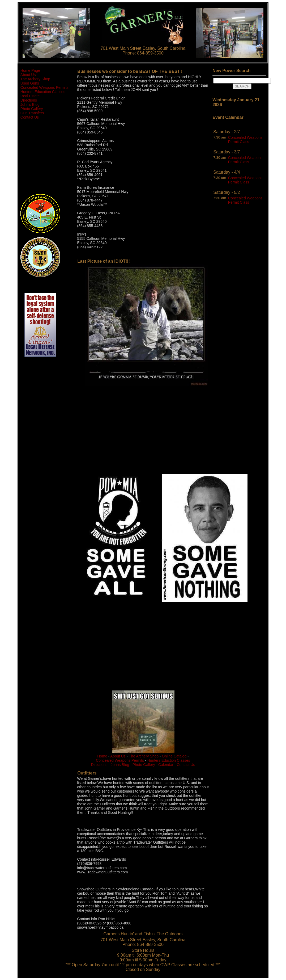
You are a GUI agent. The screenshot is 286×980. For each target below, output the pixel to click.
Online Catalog (174, 756)
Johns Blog (120, 765)
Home (102, 756)
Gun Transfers (32, 113)
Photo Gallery (32, 109)
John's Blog (30, 104)
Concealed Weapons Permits (44, 87)
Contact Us (30, 117)
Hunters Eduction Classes (169, 760)
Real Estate (30, 96)
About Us (28, 75)
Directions (29, 100)
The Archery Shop (35, 79)
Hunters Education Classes (43, 92)
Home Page (30, 70)
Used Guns (30, 83)
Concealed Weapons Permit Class (245, 140)
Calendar (166, 765)
